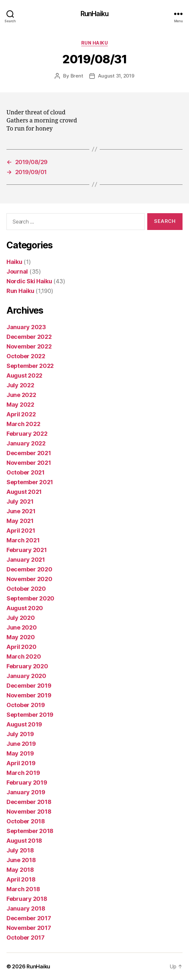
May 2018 (20, 870)
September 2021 (30, 482)
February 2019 (27, 782)
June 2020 (22, 627)
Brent (77, 76)
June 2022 (21, 395)
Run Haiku (95, 43)
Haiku (14, 262)
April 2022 (21, 414)
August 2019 (24, 724)
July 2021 (20, 501)
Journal (17, 271)
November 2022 (29, 346)
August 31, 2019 (116, 76)
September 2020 (30, 598)
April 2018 (21, 879)
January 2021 (26, 560)
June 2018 (21, 860)
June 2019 (21, 744)
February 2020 (27, 666)
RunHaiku (94, 14)
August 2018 (24, 841)
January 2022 (26, 443)
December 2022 (29, 337)
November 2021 (29, 463)
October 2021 (26, 472)
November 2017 (29, 928)
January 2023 (26, 327)
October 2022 (26, 356)
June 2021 (21, 511)
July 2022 (20, 385)
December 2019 (29, 686)
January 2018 (26, 908)
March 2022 (23, 424)
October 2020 (26, 589)
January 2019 (26, 792)
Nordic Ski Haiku (29, 281)
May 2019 (20, 753)
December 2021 (29, 453)
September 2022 (30, 366)
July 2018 (20, 850)
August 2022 (24, 375)
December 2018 (29, 802)
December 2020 (29, 569)
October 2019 (26, 705)
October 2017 (26, 938)
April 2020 (21, 647)
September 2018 (30, 831)
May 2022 (20, 405)
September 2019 (30, 715)
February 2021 (27, 550)
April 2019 (21, 763)
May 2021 (20, 521)
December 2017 (29, 918)
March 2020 (24, 657)
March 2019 (23, 773)
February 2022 (27, 434)
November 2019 (29, 695)
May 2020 (21, 637)
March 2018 (23, 889)
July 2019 (20, 734)
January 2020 (26, 676)
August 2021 (24, 492)
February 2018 (27, 899)
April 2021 (21, 531)
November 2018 (29, 812)
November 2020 (29, 579)
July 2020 (21, 618)
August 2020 (25, 608)
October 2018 (26, 821)
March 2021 (23, 540)
